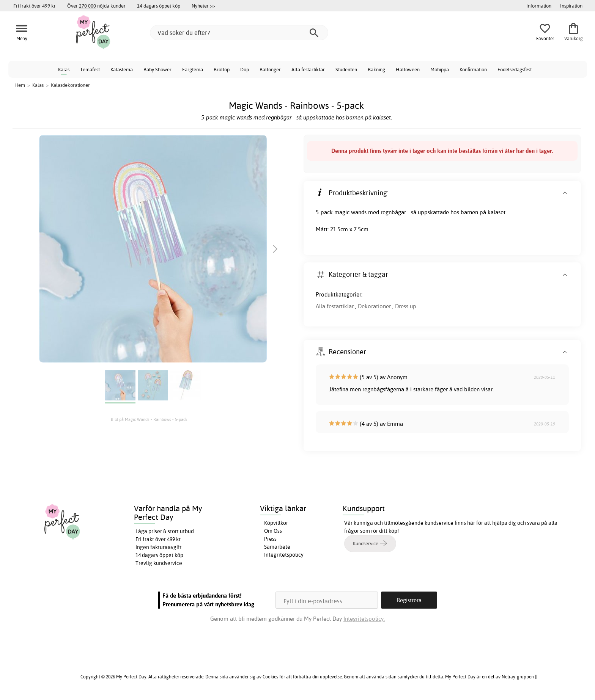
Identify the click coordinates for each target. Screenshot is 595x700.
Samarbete (277, 547)
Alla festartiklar (308, 69)
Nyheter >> (203, 6)
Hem (20, 85)
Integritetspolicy (284, 555)
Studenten (346, 69)
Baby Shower (157, 69)
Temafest (90, 69)
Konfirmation (473, 69)
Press (270, 539)
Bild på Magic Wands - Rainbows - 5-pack (149, 419)
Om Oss (273, 531)
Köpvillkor (276, 523)
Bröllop (222, 69)
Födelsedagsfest (515, 69)
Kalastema (122, 69)
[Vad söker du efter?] (239, 33)
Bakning (376, 69)
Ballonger (270, 69)
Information (539, 6)
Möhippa (440, 69)
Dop (245, 69)
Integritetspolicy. (364, 619)
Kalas (64, 69)
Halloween (408, 69)
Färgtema (193, 69)
